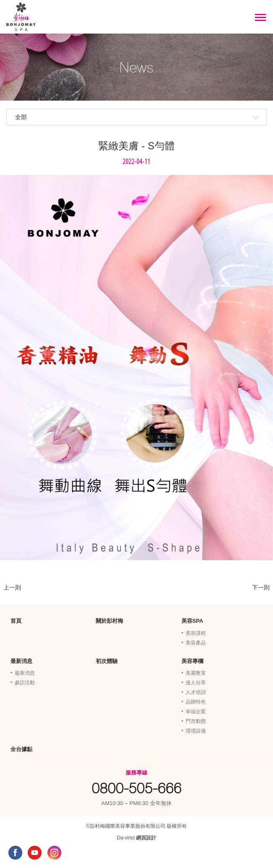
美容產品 (196, 643)
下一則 (261, 587)
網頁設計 (146, 838)
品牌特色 (196, 702)
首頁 (16, 621)
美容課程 (196, 633)
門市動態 (196, 721)
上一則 (12, 587)
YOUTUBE (35, 853)
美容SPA (192, 621)
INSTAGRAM (54, 853)
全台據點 (21, 749)
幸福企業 (196, 712)
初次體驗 (107, 661)
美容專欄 (192, 661)
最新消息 (21, 661)
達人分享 (196, 683)
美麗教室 (196, 673)
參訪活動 (25, 683)
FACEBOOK (15, 853)
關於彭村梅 (109, 621)
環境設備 (196, 731)
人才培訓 (196, 692)
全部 (21, 117)
